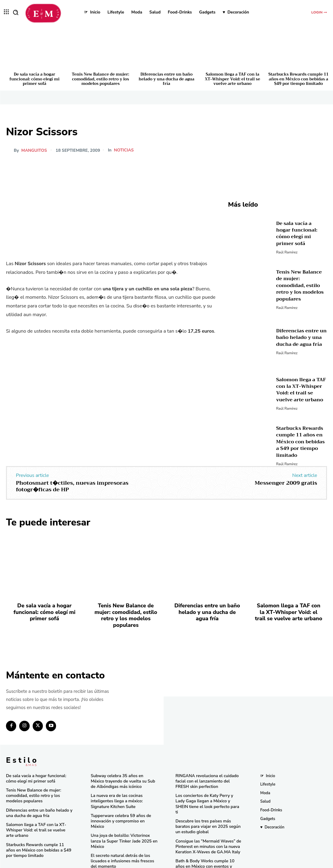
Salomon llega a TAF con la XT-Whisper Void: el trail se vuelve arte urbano (233, 79)
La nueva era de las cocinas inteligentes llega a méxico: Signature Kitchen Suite (124, 790)
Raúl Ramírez (287, 248)
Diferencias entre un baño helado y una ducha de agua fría (167, 79)
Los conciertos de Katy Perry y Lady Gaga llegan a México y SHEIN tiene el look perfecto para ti (207, 790)
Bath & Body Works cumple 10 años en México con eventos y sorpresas (208, 845)
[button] (16, 12)
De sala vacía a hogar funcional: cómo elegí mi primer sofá (35, 79)
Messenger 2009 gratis (286, 483)
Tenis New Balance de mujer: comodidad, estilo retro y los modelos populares (101, 79)
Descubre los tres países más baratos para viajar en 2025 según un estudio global (209, 810)
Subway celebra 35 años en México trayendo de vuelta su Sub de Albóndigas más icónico (122, 771)
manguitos (34, 151)
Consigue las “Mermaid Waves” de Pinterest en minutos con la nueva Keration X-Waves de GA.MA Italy (206, 828)
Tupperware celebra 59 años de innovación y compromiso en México (123, 807)
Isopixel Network (234, 862)
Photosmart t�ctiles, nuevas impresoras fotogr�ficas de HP (72, 486)
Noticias (124, 150)
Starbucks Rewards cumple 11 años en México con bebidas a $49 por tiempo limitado (298, 79)
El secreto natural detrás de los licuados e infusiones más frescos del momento (123, 837)
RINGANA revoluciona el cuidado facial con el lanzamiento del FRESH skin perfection (208, 771)
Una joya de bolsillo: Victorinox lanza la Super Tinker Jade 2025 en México (123, 821)
